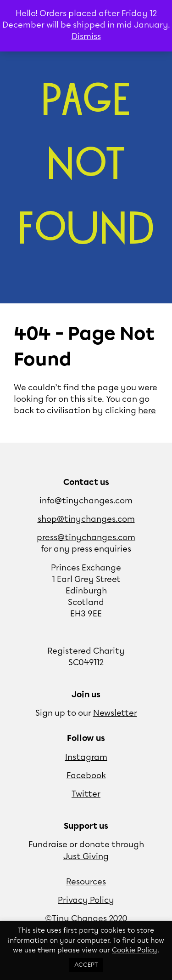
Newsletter (115, 713)
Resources (86, 882)
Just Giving (86, 857)
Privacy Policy (86, 900)
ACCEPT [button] (86, 965)
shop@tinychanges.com (86, 519)
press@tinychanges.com (86, 538)
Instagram (86, 758)
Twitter (86, 794)
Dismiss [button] (86, 37)
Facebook (86, 776)
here (147, 411)
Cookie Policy (135, 951)
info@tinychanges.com (86, 501)
